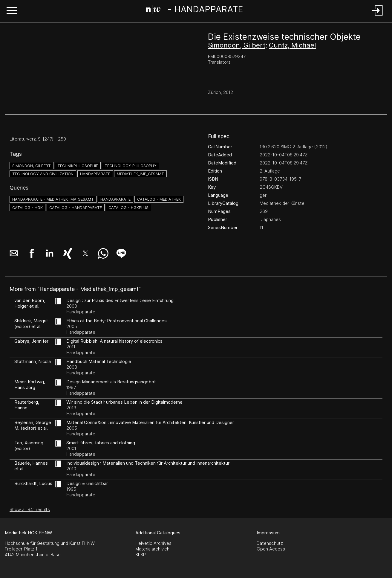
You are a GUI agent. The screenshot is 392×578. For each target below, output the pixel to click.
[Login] (378, 16)
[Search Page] (195, 10)
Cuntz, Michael (293, 45)
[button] (12, 11)
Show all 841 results (30, 509)
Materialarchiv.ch (152, 549)
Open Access (271, 549)
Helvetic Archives (153, 543)
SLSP (141, 555)
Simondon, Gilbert (237, 45)
